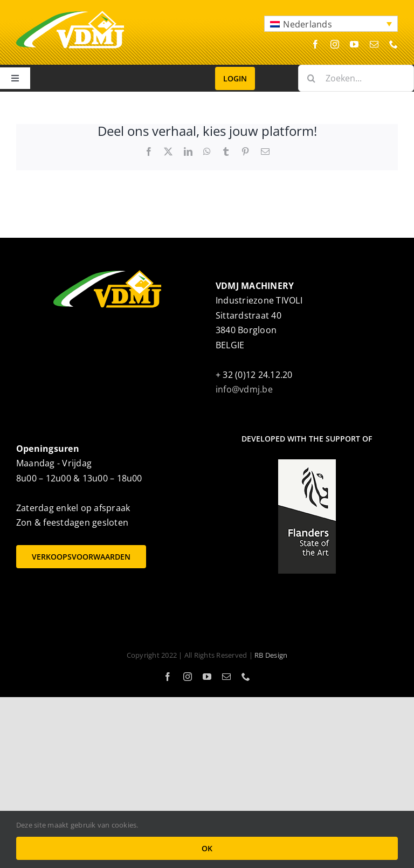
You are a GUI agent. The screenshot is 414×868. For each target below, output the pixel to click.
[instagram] (335, 44)
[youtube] (354, 44)
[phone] (394, 44)
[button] (331, 24)
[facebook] (315, 44)
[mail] (374, 44)
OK (207, 848)
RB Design (271, 655)
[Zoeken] (312, 78)
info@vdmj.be (244, 389)
